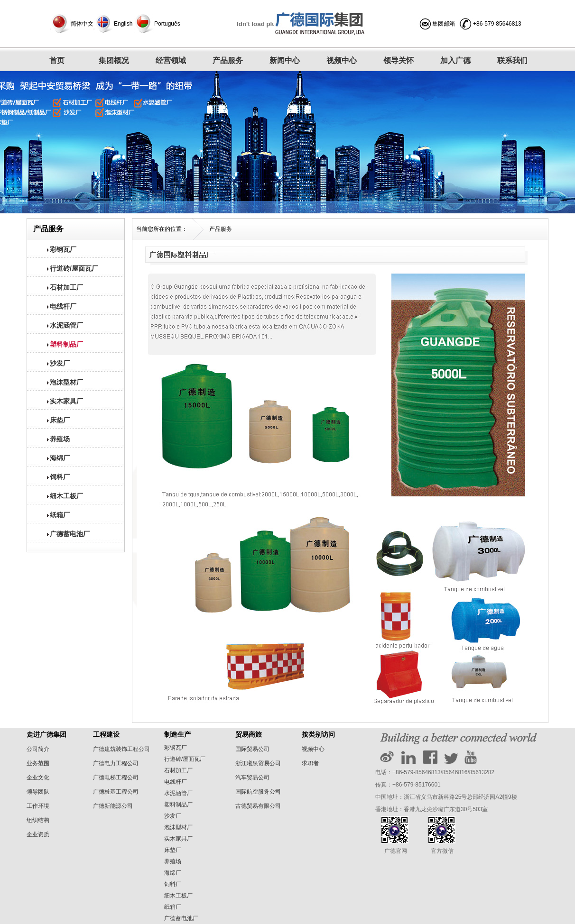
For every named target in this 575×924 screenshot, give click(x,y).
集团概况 (114, 60)
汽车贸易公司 (252, 778)
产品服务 (228, 60)
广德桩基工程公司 (116, 792)
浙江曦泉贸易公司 (258, 763)
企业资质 (38, 834)
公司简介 (38, 749)
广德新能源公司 (113, 806)
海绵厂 (173, 873)
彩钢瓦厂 (176, 748)
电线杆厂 (176, 782)
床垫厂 (173, 850)
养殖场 (173, 861)
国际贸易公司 (252, 749)
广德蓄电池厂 (181, 918)
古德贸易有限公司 (258, 806)
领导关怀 (399, 60)
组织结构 (38, 820)
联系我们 (512, 60)
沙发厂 (173, 816)
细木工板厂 (178, 896)
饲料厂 (173, 884)
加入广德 (455, 60)
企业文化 (38, 778)
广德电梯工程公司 (116, 778)
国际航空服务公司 (258, 792)
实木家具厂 (178, 839)
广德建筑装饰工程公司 (121, 749)
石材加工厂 (178, 770)
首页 (57, 60)
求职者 (310, 763)
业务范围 (38, 763)
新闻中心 (285, 60)
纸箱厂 (173, 907)
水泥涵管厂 (178, 793)
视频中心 (342, 60)
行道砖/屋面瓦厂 (185, 759)
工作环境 (38, 806)
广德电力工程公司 (116, 763)
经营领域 (171, 60)
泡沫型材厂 (178, 827)
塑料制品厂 (178, 805)
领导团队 (38, 792)
